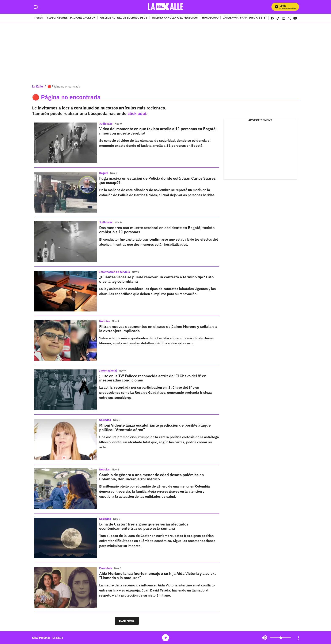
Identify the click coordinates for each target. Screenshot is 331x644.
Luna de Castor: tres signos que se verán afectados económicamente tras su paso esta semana (144, 526)
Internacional (108, 371)
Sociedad (105, 420)
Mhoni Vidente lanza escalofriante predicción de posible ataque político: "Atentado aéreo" (155, 427)
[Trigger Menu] (36, 7)
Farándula (106, 568)
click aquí (137, 113)
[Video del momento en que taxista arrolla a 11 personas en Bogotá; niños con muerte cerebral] (65, 143)
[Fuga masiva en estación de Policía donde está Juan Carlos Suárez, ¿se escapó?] (65, 192)
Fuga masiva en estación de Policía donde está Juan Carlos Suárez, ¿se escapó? (158, 180)
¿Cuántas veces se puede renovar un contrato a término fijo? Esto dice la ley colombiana (156, 279)
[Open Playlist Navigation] (298, 638)
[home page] (166, 7)
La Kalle (37, 86)
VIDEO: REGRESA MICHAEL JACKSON (71, 18)
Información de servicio (115, 272)
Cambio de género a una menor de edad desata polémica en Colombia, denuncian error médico (152, 477)
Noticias (104, 321)
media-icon (165, 638)
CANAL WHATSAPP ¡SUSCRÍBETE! (245, 18)
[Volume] (281, 638)
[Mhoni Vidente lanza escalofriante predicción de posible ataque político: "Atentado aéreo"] (65, 439)
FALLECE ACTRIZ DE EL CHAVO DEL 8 (123, 18)
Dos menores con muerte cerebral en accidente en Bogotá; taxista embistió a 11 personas (157, 230)
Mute (265, 638)
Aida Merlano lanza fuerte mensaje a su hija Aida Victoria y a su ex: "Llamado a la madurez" (158, 576)
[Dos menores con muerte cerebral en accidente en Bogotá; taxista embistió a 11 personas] (65, 242)
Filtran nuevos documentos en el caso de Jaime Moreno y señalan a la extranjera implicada (158, 329)
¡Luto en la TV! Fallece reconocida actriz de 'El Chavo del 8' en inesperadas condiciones (153, 378)
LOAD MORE (127, 621)
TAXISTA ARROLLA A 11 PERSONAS (175, 18)
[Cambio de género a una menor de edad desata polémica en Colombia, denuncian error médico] (65, 489)
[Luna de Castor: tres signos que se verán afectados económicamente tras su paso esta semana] (65, 538)
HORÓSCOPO (210, 18)
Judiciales (106, 124)
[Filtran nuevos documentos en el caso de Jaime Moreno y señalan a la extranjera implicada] (65, 340)
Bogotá (104, 173)
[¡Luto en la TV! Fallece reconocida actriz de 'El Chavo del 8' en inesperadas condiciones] (65, 390)
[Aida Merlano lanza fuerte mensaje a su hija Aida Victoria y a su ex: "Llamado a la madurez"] (65, 587)
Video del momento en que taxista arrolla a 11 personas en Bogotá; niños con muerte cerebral (158, 131)
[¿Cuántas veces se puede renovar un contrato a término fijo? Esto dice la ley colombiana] (65, 291)
